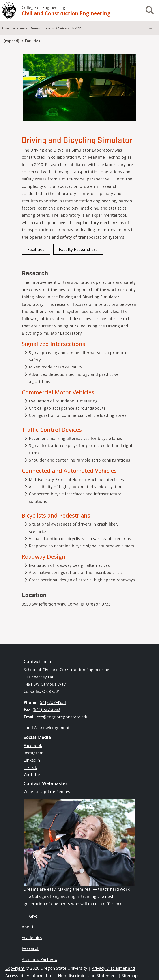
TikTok (30, 767)
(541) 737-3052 (46, 709)
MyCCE (77, 28)
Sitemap (130, 976)
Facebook (33, 745)
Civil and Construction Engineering (66, 13)
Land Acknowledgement (47, 728)
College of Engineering (43, 7)
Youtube (32, 775)
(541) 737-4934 (52, 702)
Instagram (33, 753)
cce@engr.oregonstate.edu (63, 717)
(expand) (11, 41)
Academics (20, 28)
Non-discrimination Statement (88, 976)
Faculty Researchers (78, 249)
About (6, 28)
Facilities (33, 41)
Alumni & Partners (57, 28)
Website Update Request (48, 792)
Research (37, 28)
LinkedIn (32, 760)
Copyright (15, 968)
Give (33, 916)
